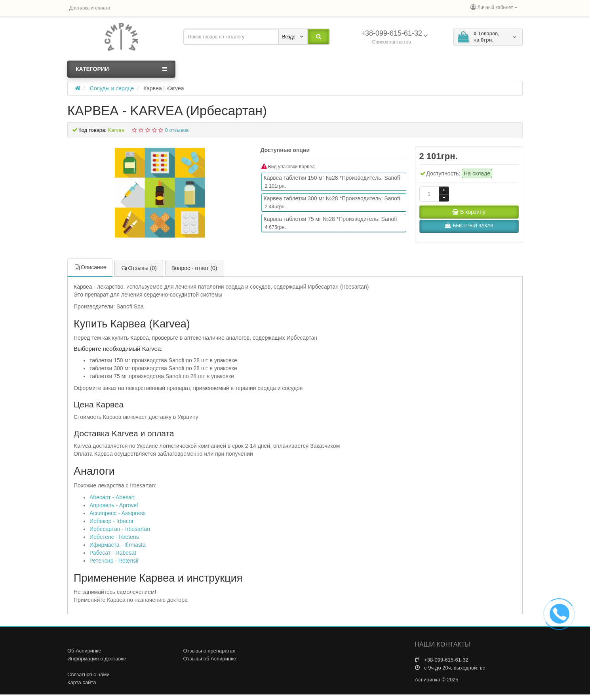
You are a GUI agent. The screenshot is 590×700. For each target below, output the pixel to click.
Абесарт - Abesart (112, 497)
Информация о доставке (97, 658)
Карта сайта (82, 682)
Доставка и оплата (90, 8)
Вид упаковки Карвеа (288, 166)
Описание (90, 266)
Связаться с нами (88, 674)
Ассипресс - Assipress (117, 513)
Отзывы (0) (139, 267)
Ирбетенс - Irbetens (114, 536)
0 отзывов (177, 130)
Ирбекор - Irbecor (111, 521)
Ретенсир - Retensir (114, 560)
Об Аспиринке (84, 650)
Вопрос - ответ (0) (194, 267)
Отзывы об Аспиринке (210, 658)
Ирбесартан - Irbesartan (120, 529)
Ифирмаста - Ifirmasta (118, 544)
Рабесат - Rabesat (113, 552)
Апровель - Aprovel (114, 505)
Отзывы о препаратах (209, 650)
